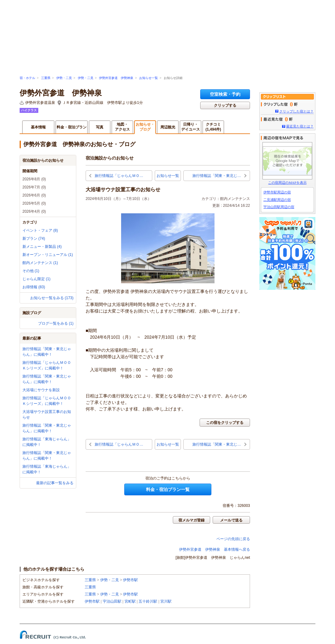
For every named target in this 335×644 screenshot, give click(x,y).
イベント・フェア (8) (40, 230)
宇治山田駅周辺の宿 (279, 207)
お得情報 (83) (34, 287)
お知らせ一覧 (149, 78)
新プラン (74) (34, 239)
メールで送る (231, 520)
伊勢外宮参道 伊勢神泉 (116, 78)
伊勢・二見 (64, 78)
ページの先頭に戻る (233, 539)
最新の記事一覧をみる (55, 483)
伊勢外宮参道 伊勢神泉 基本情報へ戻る (215, 549)
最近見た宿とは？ (300, 126)
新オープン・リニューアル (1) (48, 255)
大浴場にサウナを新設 (41, 390)
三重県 (46, 78)
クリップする (225, 105)
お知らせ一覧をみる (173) (52, 298)
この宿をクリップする (225, 423)
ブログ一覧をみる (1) (56, 323)
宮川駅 (166, 601)
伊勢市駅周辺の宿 (277, 192)
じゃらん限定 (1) (36, 279)
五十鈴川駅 (148, 601)
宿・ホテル (27, 78)
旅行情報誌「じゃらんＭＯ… (119, 176)
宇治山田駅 (112, 601)
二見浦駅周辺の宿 (277, 200)
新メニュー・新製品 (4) (42, 247)
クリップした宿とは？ (296, 111)
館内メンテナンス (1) (40, 263)
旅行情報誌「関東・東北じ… (217, 176)
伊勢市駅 (130, 580)
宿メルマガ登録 (191, 520)
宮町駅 (130, 601)
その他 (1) (31, 271)
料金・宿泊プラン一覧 (168, 489)
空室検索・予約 (225, 94)
